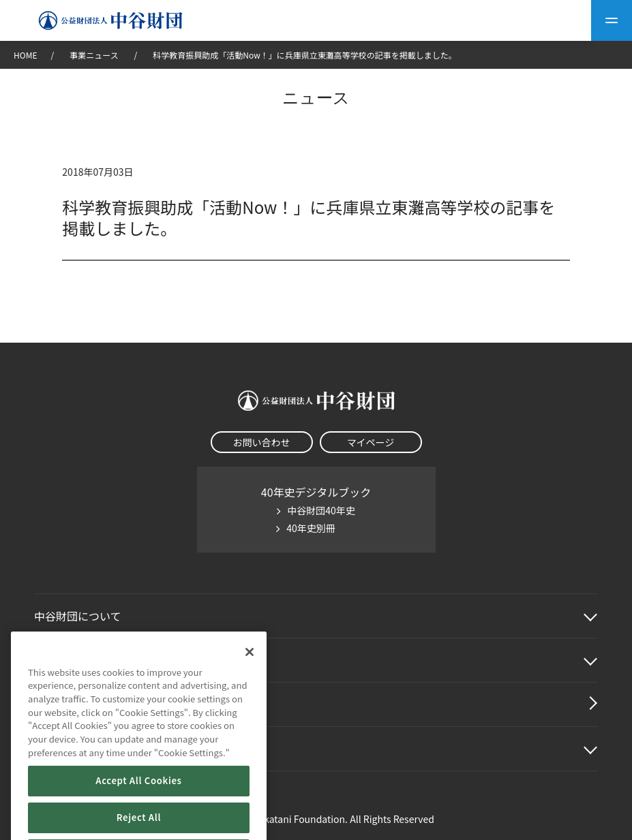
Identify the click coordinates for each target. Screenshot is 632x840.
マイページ (371, 442)
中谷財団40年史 (321, 510)
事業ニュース (95, 55)
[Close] (250, 692)
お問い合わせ (262, 442)
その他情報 (61, 749)
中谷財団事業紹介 (78, 660)
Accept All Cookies (138, 821)
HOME (25, 55)
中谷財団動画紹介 (78, 704)
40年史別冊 (311, 528)
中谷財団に (78, 616)
